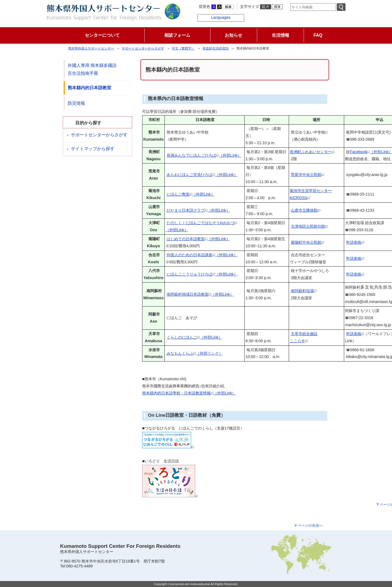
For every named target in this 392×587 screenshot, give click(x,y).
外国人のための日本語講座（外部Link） (202, 255)
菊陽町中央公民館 (307, 242)
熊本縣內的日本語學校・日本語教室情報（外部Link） (189, 393)
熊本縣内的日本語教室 (89, 88)
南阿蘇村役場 (304, 291)
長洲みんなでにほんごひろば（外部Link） (204, 155)
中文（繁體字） (183, 48)
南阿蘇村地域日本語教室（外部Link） (200, 294)
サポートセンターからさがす (143, 48)
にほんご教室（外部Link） (191, 194)
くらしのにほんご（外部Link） (194, 337)
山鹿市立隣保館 (306, 210)
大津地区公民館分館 (309, 226)
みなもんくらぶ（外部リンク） (195, 353)
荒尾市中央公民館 (307, 175)
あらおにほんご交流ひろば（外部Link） (202, 175)
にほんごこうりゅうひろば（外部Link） (202, 274)
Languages (221, 17)
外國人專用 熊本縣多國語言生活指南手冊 (92, 69)
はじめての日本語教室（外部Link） (198, 239)
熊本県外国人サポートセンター (91, 48)
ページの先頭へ (310, 526)
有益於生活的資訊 (216, 48)
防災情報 (76, 103)
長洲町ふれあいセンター (312, 152)
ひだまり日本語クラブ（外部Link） (198, 210)
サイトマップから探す (93, 149)
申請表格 (355, 242)
